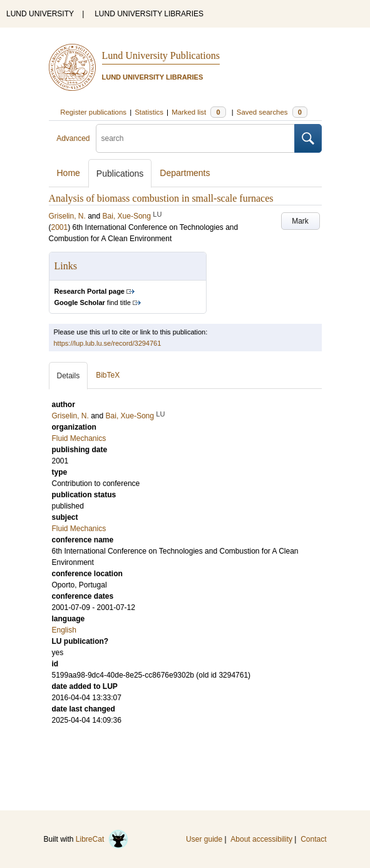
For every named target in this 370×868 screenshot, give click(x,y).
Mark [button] (300, 221)
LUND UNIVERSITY (40, 14)
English (64, 630)
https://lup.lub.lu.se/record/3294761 (108, 343)
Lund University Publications (161, 55)
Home (69, 173)
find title (93, 302)
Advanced (73, 138)
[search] (195, 138)
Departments (185, 173)
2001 (60, 227)
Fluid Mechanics (79, 529)
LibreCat (102, 839)
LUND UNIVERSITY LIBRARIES (149, 14)
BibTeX (108, 375)
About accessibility (261, 839)
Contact (313, 839)
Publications (120, 173)
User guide (204, 839)
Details (69, 376)
